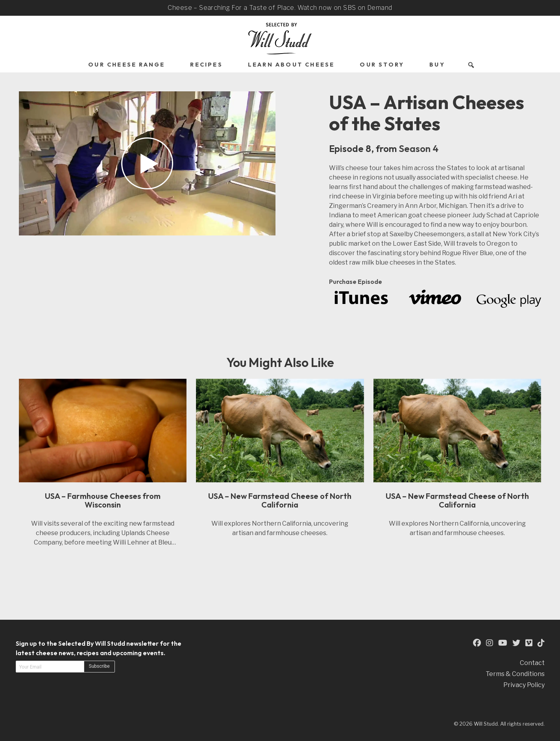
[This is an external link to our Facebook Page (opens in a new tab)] (477, 643)
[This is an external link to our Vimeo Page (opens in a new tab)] (529, 643)
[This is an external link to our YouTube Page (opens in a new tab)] (503, 643)
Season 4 (419, 148)
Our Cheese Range (127, 65)
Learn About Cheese (291, 65)
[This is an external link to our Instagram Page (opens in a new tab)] (490, 643)
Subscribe (99, 666)
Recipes (206, 65)
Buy (437, 65)
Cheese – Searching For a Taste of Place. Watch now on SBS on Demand (280, 8)
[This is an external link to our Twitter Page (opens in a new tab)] (516, 643)
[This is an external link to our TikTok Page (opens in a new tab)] (541, 643)
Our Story (382, 65)
